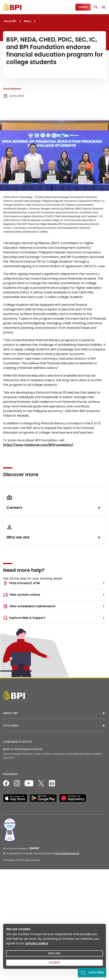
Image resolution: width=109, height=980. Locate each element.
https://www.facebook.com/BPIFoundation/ (38, 445)
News (27, 21)
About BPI (10, 21)
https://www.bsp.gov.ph (67, 853)
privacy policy (37, 943)
